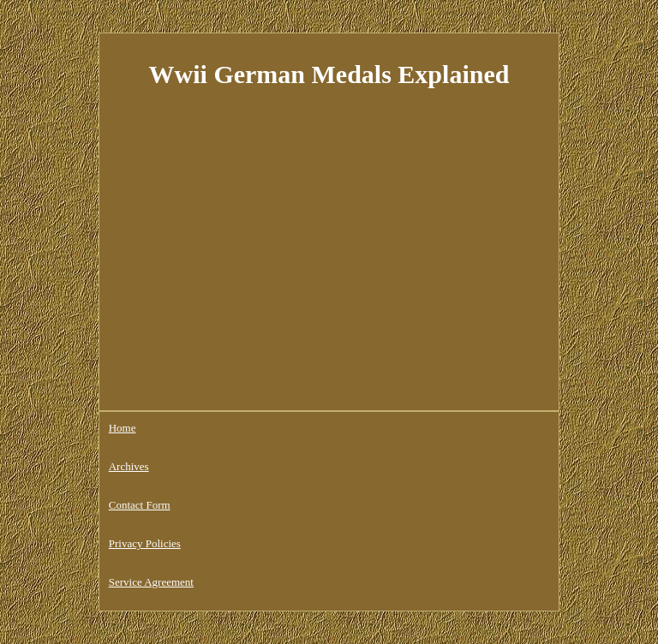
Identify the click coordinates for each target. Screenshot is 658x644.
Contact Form (140, 505)
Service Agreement (151, 582)
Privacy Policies (145, 543)
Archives (129, 466)
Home (123, 428)
